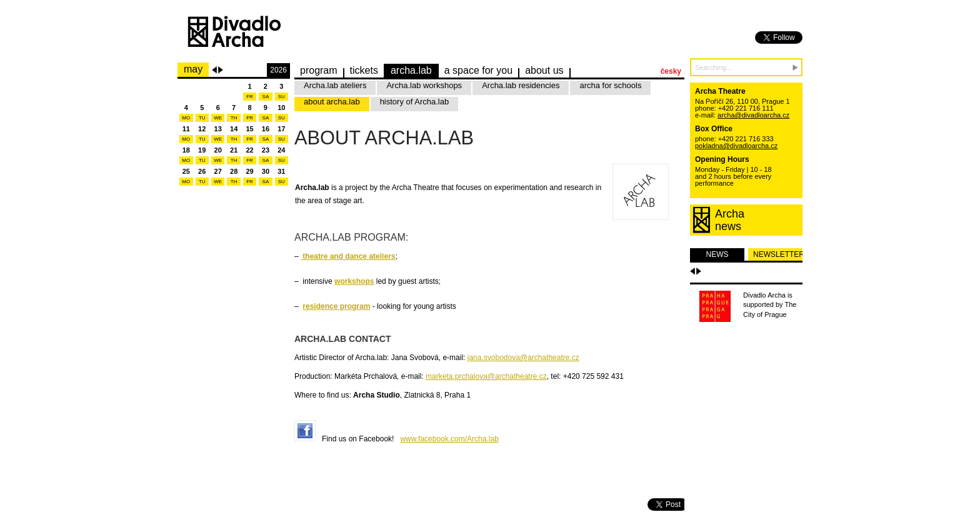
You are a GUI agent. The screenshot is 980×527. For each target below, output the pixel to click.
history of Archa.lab (415, 102)
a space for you (478, 70)
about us (544, 70)
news (717, 254)
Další (699, 271)
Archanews (730, 220)
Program (319, 70)
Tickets (364, 70)
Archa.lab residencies (521, 85)
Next (221, 70)
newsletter (778, 254)
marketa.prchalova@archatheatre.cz (486, 376)
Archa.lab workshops (424, 85)
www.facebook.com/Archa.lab (449, 439)
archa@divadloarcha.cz (753, 115)
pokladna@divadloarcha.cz (736, 146)
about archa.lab (332, 102)
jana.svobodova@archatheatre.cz (523, 358)
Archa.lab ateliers (335, 85)
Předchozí (692, 271)
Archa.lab (411, 70)
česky (671, 71)
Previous (214, 70)
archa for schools (610, 85)
